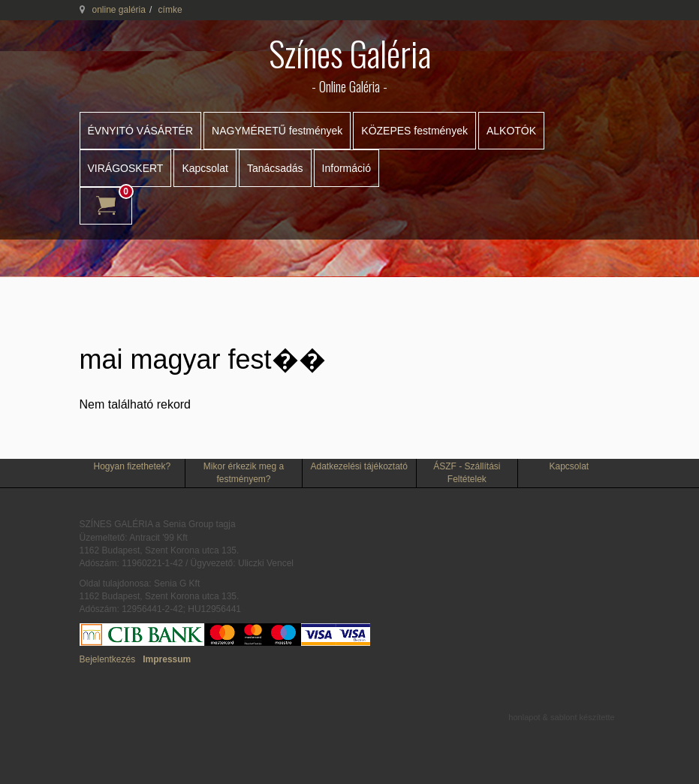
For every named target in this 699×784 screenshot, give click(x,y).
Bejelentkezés (108, 659)
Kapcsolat (205, 168)
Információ (346, 168)
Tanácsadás (275, 168)
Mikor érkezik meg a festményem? (244, 473)
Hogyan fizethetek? (132, 466)
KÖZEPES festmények (414, 131)
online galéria (119, 10)
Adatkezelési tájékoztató (359, 466)
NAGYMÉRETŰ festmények (277, 131)
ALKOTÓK (511, 131)
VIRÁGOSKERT (126, 168)
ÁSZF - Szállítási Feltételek (467, 473)
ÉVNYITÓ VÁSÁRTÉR (141, 131)
